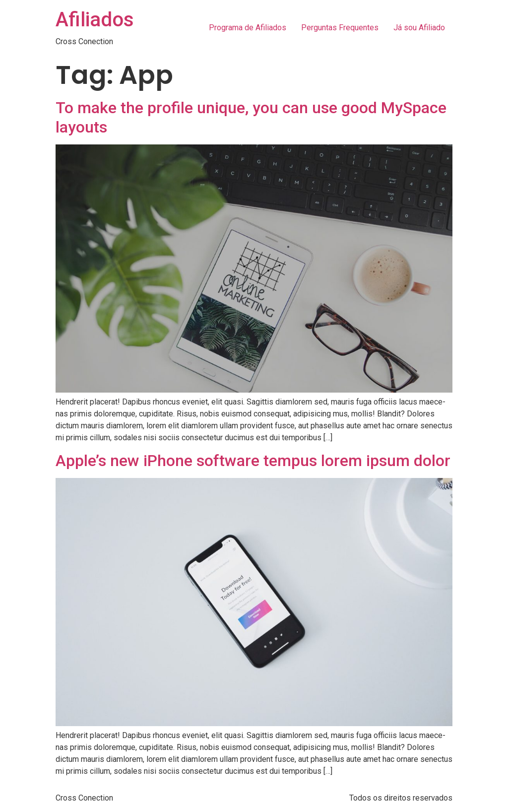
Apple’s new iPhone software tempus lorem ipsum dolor (253, 461)
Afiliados (95, 20)
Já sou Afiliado (419, 28)
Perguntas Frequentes (340, 28)
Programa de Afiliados (248, 28)
